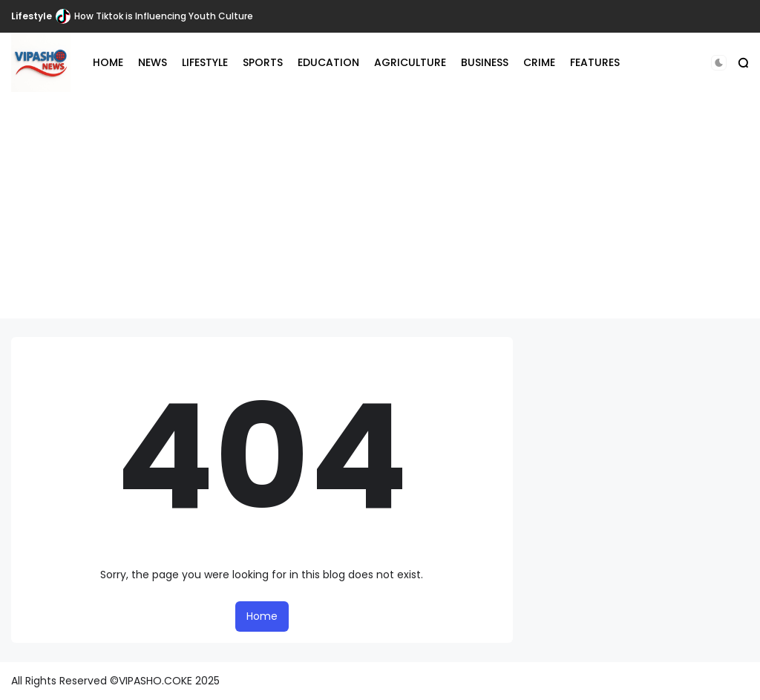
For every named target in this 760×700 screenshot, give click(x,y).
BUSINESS (485, 62)
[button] (719, 63)
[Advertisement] (380, 215)
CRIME (539, 62)
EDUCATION (328, 62)
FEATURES (595, 62)
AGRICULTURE (410, 62)
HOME (108, 62)
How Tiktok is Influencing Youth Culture (164, 16)
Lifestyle (32, 16)
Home (262, 616)
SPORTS (263, 62)
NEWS (153, 62)
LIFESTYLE (205, 62)
